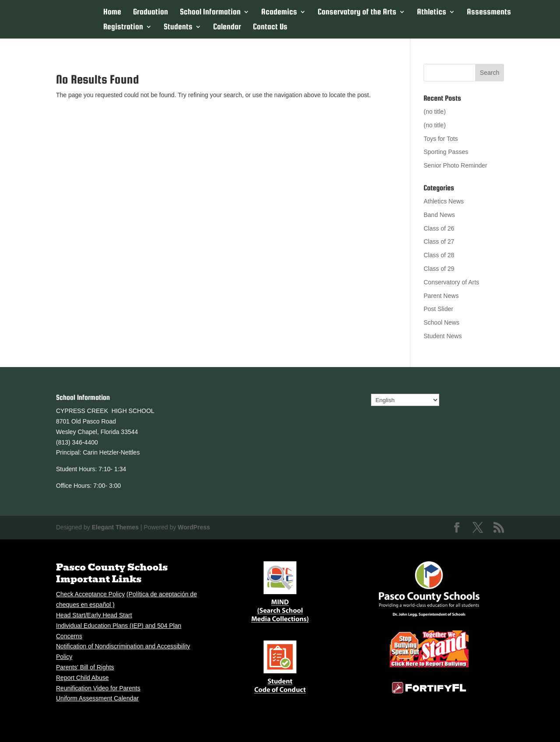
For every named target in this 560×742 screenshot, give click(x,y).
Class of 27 (439, 241)
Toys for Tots (441, 139)
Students (178, 27)
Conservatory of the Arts (357, 12)
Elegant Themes (115, 527)
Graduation (150, 12)
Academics (279, 12)
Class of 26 (439, 228)
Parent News (441, 296)
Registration (123, 27)
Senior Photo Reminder (455, 165)
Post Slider (438, 309)
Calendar (227, 27)
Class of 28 (439, 255)
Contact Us (270, 27)
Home (112, 12)
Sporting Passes (446, 152)
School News (441, 322)
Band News (439, 215)
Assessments (489, 12)
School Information (210, 12)
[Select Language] (405, 400)
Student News (443, 336)
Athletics (432, 12)
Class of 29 (439, 269)
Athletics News (444, 201)
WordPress (194, 527)
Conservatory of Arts (451, 282)
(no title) (435, 112)
